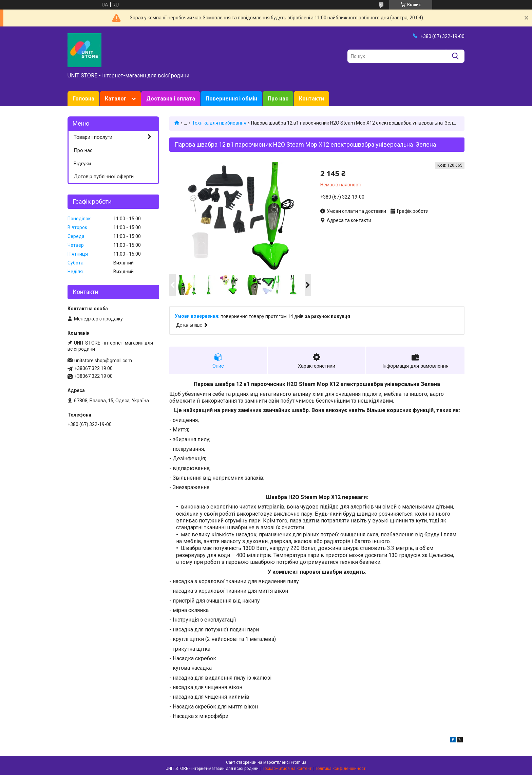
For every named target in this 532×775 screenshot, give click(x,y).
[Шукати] (455, 56)
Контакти (311, 99)
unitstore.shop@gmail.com (103, 361)
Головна (83, 99)
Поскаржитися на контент (287, 769)
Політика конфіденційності (340, 769)
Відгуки (82, 164)
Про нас (278, 99)
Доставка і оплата (171, 99)
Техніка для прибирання (219, 123)
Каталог (116, 99)
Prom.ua (299, 762)
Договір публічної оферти (104, 177)
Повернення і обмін (231, 99)
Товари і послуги (93, 137)
